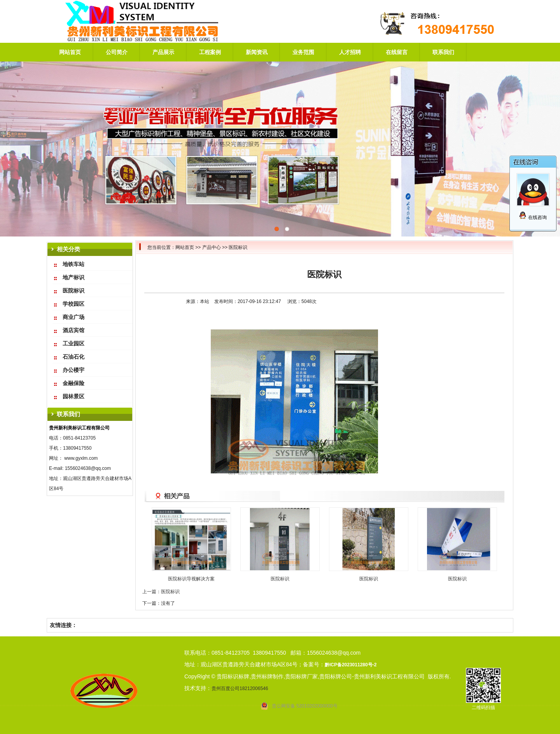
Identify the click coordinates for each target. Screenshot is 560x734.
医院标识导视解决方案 (191, 579)
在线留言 (397, 52)
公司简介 (117, 52)
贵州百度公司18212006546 (240, 688)
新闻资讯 (257, 52)
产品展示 (163, 52)
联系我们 (443, 52)
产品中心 (212, 247)
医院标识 (238, 247)
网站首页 (70, 52)
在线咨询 (533, 217)
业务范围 (303, 52)
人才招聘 (350, 52)
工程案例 (210, 52)
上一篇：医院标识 (161, 592)
